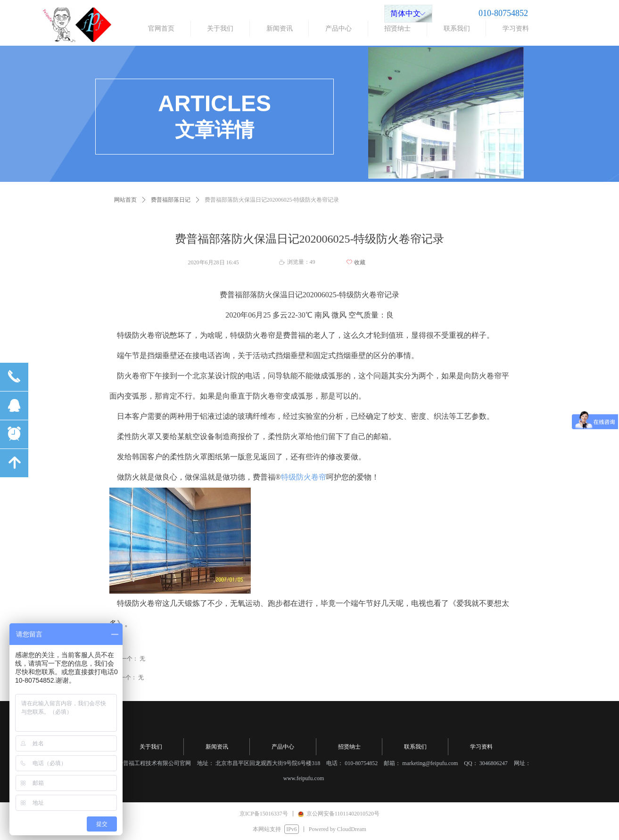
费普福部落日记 (171, 200)
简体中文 (405, 13)
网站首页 (125, 200)
